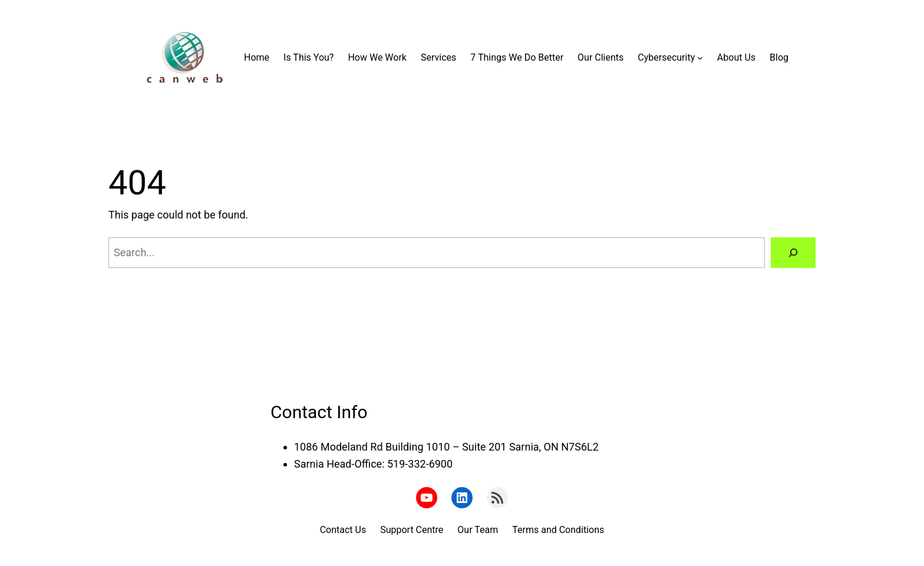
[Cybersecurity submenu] (700, 58)
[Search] (793, 253)
